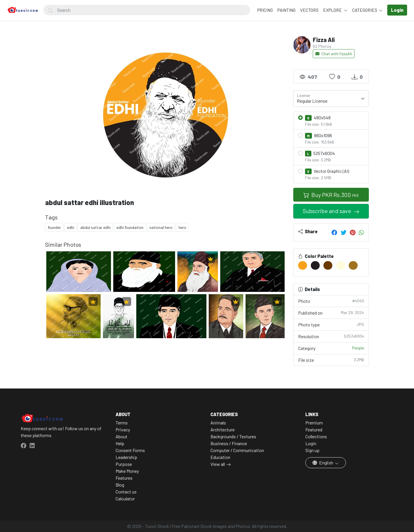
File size (331, 360)
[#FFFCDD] (341, 265)
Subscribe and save (327, 211)
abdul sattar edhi (95, 227)
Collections (316, 436)
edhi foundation (130, 227)
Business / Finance (229, 443)
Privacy (123, 429)
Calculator (125, 498)
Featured (314, 429)
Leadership (126, 457)
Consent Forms (130, 450)
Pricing (265, 10)
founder (54, 227)
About (121, 436)
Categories (365, 10)
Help (120, 443)
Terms (122, 423)
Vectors (309, 10)
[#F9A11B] (303, 265)
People (358, 348)
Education (220, 457)
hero (182, 227)
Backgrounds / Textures (233, 436)
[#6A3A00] (328, 265)
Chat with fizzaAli (334, 54)
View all (218, 464)
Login (311, 443)
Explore (333, 10)
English (323, 463)
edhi (71, 227)
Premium (314, 423)
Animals (218, 423)
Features (124, 478)
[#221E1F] (315, 265)
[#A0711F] (353, 265)
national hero (161, 227)
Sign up (312, 450)
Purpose (124, 464)
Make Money (127, 471)
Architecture (223, 429)
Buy (331, 195)
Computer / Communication (237, 450)
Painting (286, 10)
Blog (120, 485)
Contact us (126, 492)
